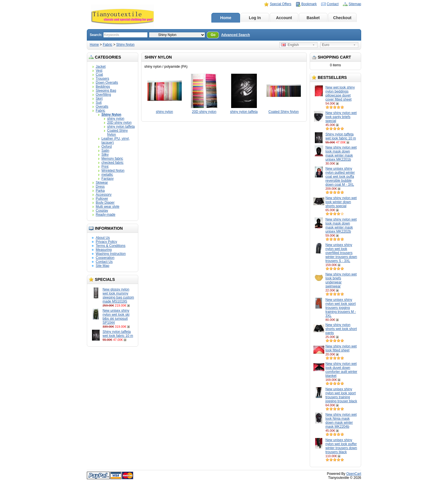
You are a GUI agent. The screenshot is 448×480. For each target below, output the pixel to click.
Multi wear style (108, 207)
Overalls (102, 107)
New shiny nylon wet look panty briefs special (341, 117)
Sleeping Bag (106, 91)
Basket (313, 18)
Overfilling (103, 95)
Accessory (104, 195)
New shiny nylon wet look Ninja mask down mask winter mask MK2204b (341, 421)
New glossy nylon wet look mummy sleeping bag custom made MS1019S (118, 295)
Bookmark (309, 4)
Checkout (342, 18)
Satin (105, 151)
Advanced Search (236, 35)
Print (105, 167)
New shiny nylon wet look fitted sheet (341, 348)
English (290, 45)
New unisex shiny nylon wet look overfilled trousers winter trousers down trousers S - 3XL (341, 253)
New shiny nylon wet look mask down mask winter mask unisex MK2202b (341, 225)
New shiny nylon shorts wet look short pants (341, 329)
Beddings (103, 87)
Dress (100, 187)
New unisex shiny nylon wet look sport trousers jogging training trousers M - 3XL (341, 308)
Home (226, 18)
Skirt (99, 99)
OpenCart (354, 474)
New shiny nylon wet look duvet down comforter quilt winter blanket (341, 370)
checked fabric (112, 163)
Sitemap (355, 4)
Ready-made (106, 215)
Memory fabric (112, 159)
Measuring (104, 250)
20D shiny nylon (119, 123)
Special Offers (280, 4)
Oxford (107, 147)
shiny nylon (116, 119)
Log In (255, 18)
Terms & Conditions (111, 246)
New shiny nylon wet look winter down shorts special (341, 202)
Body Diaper (105, 203)
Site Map (102, 266)
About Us (103, 238)
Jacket (101, 67)
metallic (107, 175)
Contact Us (104, 262)
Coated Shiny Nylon (283, 112)
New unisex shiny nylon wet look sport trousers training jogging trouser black (341, 395)
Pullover (102, 199)
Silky (105, 155)
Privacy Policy (106, 242)
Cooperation (105, 258)
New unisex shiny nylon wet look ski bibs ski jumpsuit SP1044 (116, 317)
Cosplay (102, 211)
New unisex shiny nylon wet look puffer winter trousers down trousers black (341, 446)
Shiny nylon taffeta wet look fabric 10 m (118, 334)
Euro (326, 45)
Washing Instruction (111, 254)
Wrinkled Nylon (113, 171)
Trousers (102, 79)
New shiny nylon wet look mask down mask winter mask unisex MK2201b (341, 153)
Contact (333, 4)
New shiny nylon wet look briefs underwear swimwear (341, 280)
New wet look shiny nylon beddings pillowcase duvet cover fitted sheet (340, 93)
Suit (99, 103)
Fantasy (108, 179)
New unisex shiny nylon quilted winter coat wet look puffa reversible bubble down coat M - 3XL (340, 177)
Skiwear (102, 183)
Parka (100, 191)
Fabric (108, 45)
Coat (99, 75)
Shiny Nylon (125, 45)
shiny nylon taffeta (121, 127)
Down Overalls (107, 83)
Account (284, 18)
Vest (99, 71)
